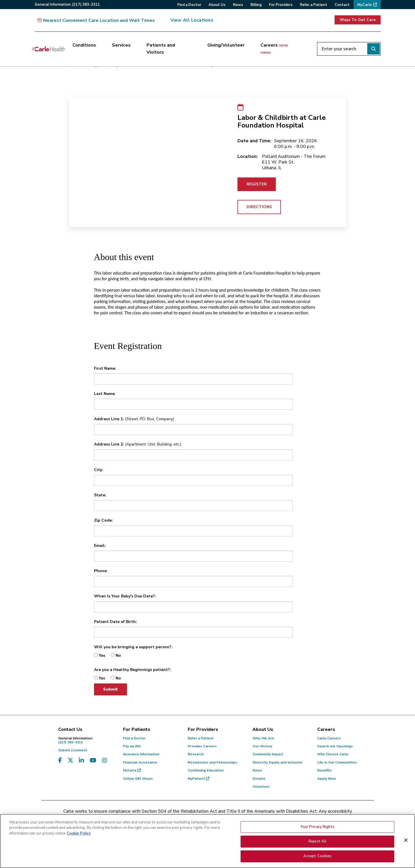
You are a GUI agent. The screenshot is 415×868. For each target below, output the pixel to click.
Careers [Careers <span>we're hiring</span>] (274, 49)
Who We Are (263, 738)
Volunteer (261, 787)
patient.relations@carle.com (303, 819)
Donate (259, 779)
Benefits (325, 770)
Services (121, 45)
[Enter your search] (349, 49)
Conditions (84, 45)
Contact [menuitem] (342, 5)
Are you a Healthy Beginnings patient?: (133, 670)
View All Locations (192, 20)
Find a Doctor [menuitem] (189, 5)
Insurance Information (141, 754)
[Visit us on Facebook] (60, 761)
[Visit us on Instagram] (105, 761)
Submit (110, 689)
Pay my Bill (132, 746)
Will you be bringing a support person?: (133, 647)
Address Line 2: (109, 444)
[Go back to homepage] (49, 49)
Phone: (101, 571)
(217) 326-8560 (183, 819)
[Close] (406, 851)
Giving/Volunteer (226, 45)
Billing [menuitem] (256, 5)
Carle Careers (329, 738)
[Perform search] (374, 49)
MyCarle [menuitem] (365, 5)
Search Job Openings (335, 746)
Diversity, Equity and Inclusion (277, 762)
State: (100, 495)
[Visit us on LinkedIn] (82, 761)
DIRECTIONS (259, 207)
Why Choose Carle (333, 754)
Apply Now (327, 779)
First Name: (105, 368)
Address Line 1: (109, 419)
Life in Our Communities (337, 762)
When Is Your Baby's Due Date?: (125, 596)
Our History (262, 746)
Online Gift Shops (138, 779)
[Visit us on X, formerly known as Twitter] (70, 761)
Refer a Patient (201, 738)
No (118, 655)
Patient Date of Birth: (115, 622)
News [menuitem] (238, 5)
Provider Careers (202, 746)
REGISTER (257, 184)
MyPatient (199, 779)
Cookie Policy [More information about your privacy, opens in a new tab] (79, 844)
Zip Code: (103, 520)
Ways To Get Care (358, 20)
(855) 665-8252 (247, 819)
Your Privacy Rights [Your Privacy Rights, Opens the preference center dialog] (317, 838)
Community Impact (268, 754)
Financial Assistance (140, 762)
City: (99, 470)
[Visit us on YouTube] (93, 761)
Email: (100, 546)
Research (196, 754)
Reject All (317, 852)
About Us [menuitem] (217, 5)
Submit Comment (73, 750)
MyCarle (132, 770)
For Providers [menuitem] (281, 5)
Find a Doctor (134, 738)
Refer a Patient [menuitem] (314, 5)
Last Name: (105, 394)
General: (67, 5)
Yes (102, 655)
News (257, 770)
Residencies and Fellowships (212, 762)
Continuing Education (206, 770)
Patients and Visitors (161, 49)
